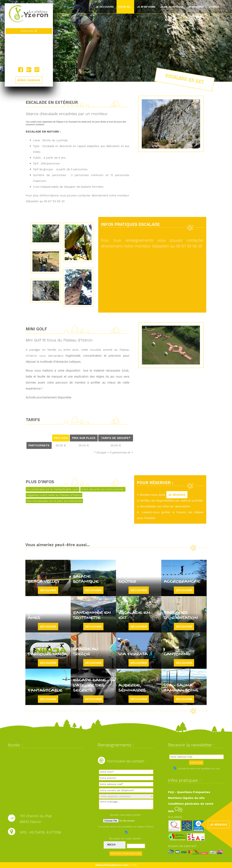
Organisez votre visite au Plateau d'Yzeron (54, 495)
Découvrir (48, 590)
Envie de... (125, 7)
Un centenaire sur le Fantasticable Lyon (53, 489)
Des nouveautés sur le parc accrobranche (54, 501)
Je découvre (105, 7)
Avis (175, 811)
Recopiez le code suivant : (126, 838)
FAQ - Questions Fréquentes (189, 792)
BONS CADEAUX (29, 80)
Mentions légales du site (186, 798)
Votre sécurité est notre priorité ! (103, 489)
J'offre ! (215, 7)
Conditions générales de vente (191, 804)
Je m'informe (146, 7)
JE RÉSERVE (177, 495)
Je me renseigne (172, 7)
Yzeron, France (29, 50)
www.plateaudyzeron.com (112, 865)
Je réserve (196, 7)
